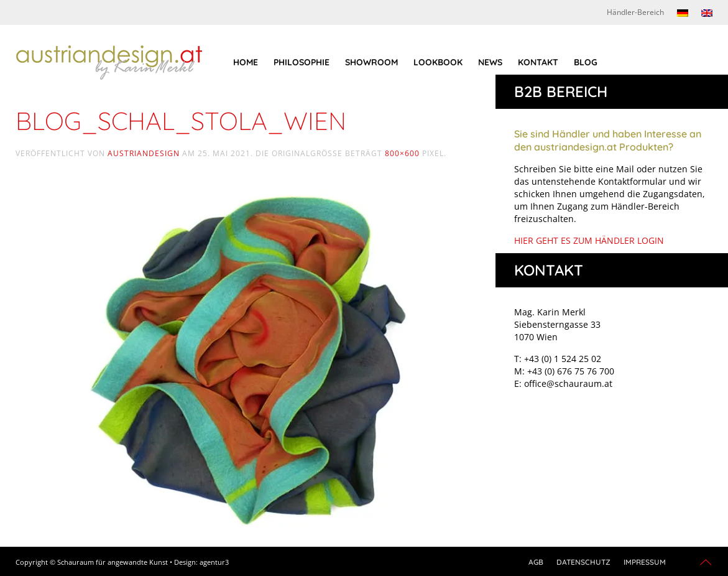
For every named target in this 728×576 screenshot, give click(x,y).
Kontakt (538, 62)
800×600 (402, 153)
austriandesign (144, 153)
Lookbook (438, 62)
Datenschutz (583, 562)
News (490, 62)
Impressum (645, 562)
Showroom (371, 62)
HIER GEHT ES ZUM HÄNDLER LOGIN (589, 240)
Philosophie (302, 62)
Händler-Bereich (635, 12)
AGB (536, 562)
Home (246, 62)
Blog (586, 62)
